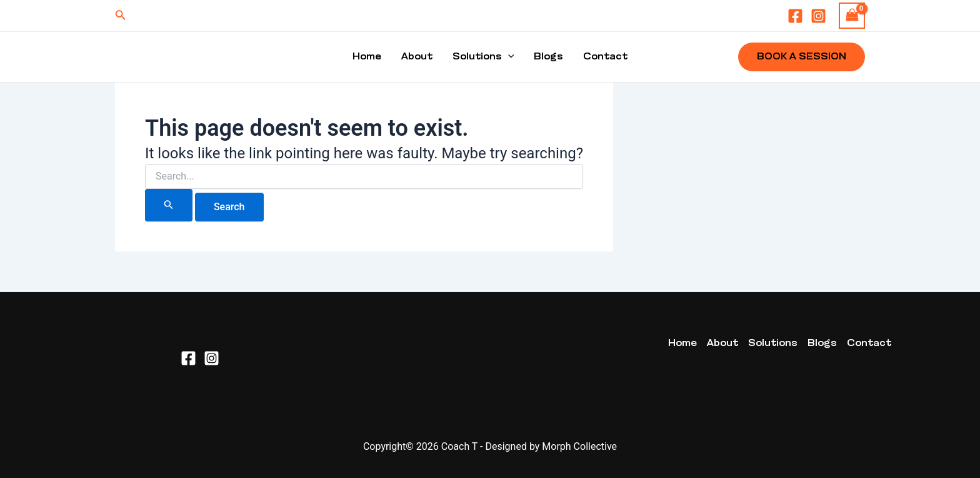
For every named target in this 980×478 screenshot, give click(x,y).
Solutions (483, 57)
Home (367, 57)
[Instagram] (818, 16)
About (417, 57)
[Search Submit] (169, 205)
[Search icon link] (121, 16)
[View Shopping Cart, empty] (852, 15)
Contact (605, 57)
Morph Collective (579, 446)
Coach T (459, 446)
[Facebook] (795, 16)
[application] (508, 57)
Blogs (548, 57)
